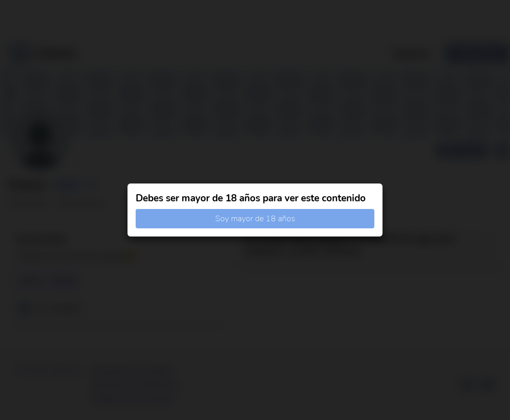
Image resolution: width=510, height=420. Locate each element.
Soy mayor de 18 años (255, 219)
